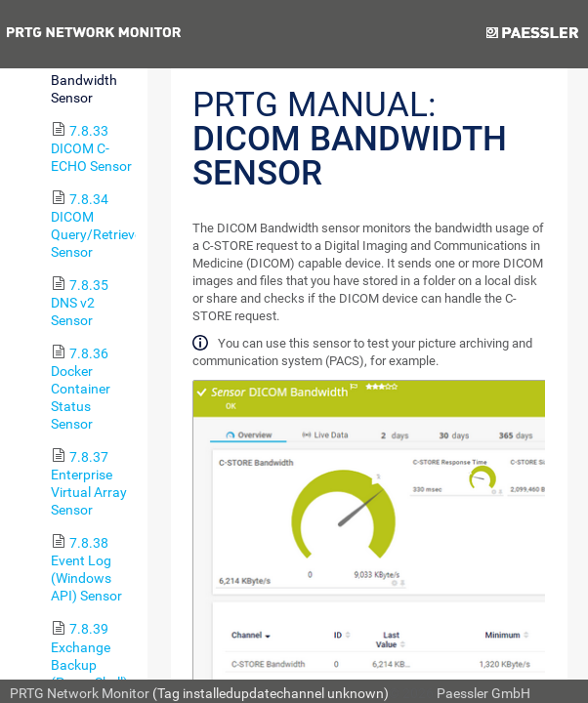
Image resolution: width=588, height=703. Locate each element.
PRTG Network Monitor (80, 693)
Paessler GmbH (483, 693)
